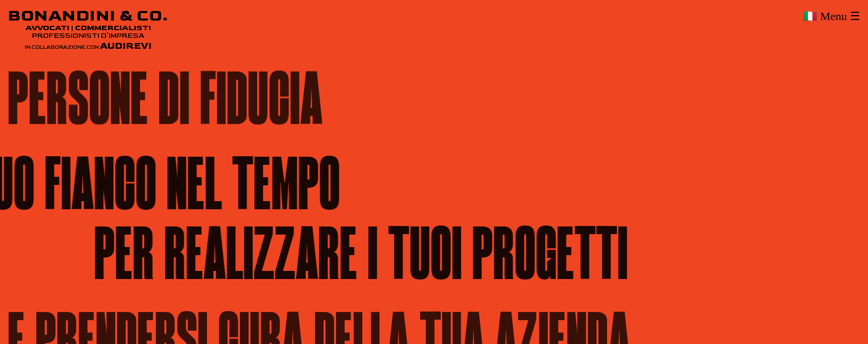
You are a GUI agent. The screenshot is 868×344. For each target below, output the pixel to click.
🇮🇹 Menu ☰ (832, 16)
